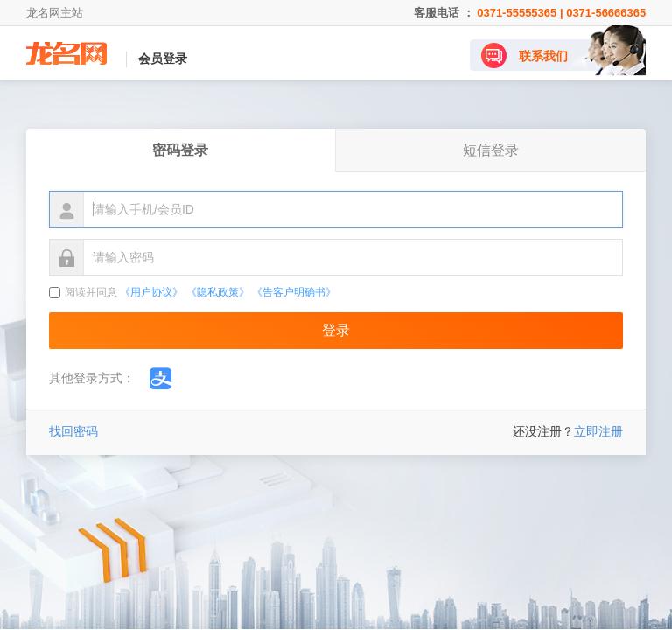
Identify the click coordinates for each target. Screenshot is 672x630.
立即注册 (598, 431)
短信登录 (491, 150)
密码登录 (180, 150)
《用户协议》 (151, 292)
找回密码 (73, 431)
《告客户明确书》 (294, 292)
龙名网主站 (55, 13)
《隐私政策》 (218, 292)
